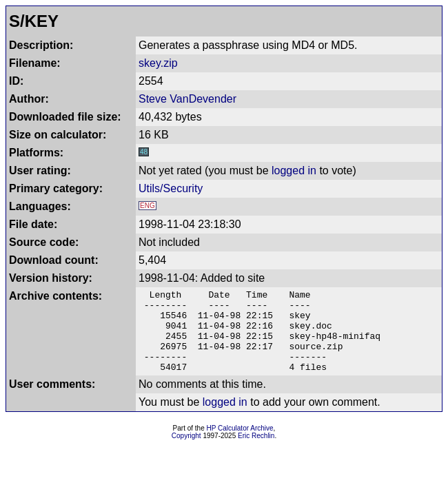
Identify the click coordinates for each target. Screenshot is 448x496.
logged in (294, 170)
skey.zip (158, 63)
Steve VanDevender (187, 99)
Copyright (186, 452)
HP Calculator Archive (240, 445)
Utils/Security (171, 188)
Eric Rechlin (256, 452)
